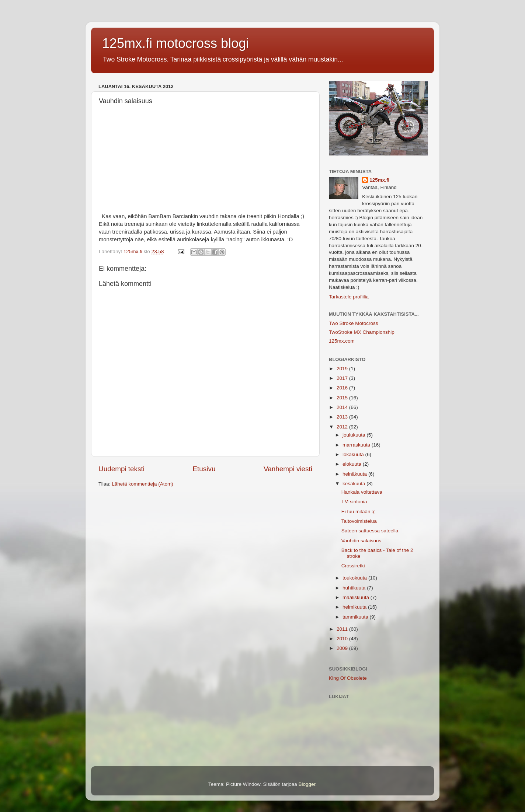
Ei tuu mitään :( (358, 512)
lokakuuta (354, 454)
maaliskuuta (357, 597)
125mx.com (342, 341)
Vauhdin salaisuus (361, 541)
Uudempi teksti (121, 469)
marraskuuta (357, 445)
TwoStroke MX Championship (362, 332)
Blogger (307, 784)
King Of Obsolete (348, 678)
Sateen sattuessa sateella (370, 531)
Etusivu (204, 469)
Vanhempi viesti (288, 469)
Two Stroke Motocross (354, 323)
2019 (343, 369)
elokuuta (353, 464)
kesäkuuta (354, 484)
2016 (343, 388)
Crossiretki (353, 566)
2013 (343, 417)
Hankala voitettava (362, 492)
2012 (343, 427)
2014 (343, 407)
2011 (343, 629)
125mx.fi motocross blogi (175, 43)
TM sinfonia (354, 502)
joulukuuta (354, 435)
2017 (343, 378)
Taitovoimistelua (359, 521)
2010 (343, 639)
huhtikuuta (355, 588)
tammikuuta (356, 617)
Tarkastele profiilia (349, 297)
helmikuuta (355, 607)
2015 (343, 398)
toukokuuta (355, 578)
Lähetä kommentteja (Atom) (142, 484)
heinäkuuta (355, 474)
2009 (343, 648)
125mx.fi (379, 180)
